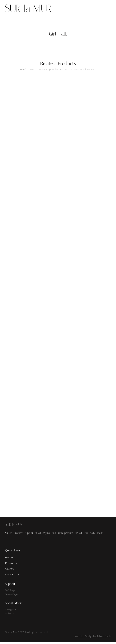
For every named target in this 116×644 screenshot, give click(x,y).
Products (11, 565)
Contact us (12, 576)
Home (9, 559)
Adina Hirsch (104, 638)
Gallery (10, 570)
